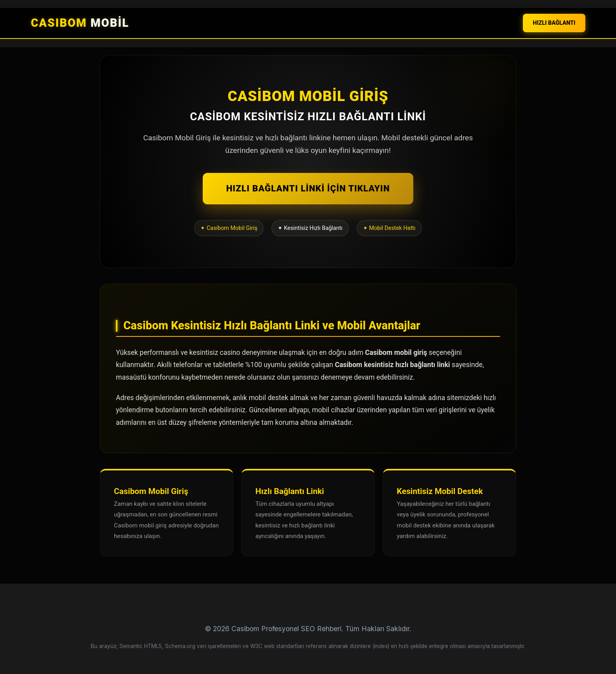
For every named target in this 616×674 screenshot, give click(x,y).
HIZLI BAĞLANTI (554, 23)
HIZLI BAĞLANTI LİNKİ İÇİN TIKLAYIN (308, 188)
